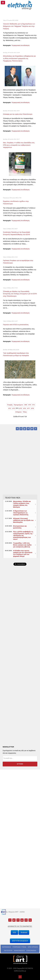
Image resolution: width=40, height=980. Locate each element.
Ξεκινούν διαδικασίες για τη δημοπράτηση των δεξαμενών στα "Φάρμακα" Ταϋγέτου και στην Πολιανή (19, 26)
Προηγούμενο (18, 405)
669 (26, 405)
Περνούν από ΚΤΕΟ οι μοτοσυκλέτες (16, 325)
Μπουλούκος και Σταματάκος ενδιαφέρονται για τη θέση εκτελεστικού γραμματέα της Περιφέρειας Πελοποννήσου (19, 58)
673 (14, 408)
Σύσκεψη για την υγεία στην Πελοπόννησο (18, 114)
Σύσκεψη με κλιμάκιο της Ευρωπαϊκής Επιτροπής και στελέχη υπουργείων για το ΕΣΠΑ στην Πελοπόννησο (20, 294)
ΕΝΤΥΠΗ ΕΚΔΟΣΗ (20, 941)
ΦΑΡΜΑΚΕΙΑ (7, 947)
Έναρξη (10, 405)
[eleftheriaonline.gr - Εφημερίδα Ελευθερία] (20, 5)
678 (32, 408)
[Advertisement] (20, 622)
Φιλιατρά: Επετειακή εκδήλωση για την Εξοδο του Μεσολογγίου (23, 520)
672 (10, 408)
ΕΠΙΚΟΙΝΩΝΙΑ (31, 951)
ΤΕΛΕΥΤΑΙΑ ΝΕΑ (13, 498)
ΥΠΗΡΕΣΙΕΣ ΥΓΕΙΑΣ (19, 947)
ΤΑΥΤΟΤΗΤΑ (8, 951)
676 (24, 408)
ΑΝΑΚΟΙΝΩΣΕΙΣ (19, 951)
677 (28, 408)
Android (24, 932)
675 (21, 408)
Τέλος (25, 412)
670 (30, 405)
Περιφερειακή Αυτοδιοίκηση (21, 45)
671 (34, 405)
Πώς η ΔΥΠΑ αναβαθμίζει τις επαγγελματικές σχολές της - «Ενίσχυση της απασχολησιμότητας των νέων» (23, 535)
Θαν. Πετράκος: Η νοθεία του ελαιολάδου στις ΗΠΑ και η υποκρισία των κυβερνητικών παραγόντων (19, 145)
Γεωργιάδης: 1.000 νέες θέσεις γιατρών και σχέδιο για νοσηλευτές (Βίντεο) (22, 545)
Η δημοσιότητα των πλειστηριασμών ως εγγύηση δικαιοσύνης (21, 513)
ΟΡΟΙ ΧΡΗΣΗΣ (33, 947)
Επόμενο (18, 412)
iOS (14, 932)
